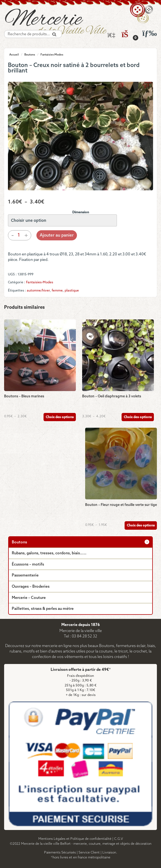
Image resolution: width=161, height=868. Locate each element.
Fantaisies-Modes (52, 55)
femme (57, 291)
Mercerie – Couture (29, 598)
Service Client (89, 853)
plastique (72, 291)
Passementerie (25, 576)
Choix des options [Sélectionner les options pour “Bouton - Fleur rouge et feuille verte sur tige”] (141, 525)
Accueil (14, 55)
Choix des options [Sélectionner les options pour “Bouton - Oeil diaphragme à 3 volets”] (138, 417)
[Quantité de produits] (19, 235)
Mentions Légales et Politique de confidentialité (75, 839)
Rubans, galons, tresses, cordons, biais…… (49, 553)
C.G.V (119, 839)
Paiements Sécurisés (60, 853)
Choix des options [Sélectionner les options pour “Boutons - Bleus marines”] (60, 417)
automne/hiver (38, 291)
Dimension (81, 212)
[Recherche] (54, 35)
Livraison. (110, 853)
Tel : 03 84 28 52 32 (81, 637)
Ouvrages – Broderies (31, 587)
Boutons (30, 55)
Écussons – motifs (28, 565)
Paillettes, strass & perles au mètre (43, 609)
